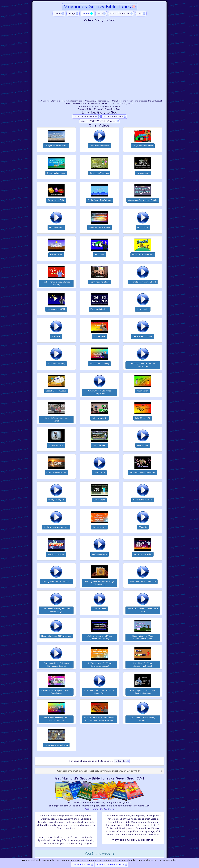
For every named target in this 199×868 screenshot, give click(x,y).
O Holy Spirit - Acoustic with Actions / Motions (143, 692)
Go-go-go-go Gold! (56, 200)
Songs (72, 14)
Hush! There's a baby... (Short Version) (56, 283)
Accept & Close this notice (110, 865)
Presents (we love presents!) (143, 473)
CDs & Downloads (120, 14)
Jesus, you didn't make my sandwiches (143, 365)
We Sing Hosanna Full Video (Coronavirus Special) (99, 637)
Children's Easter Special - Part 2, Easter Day (99, 692)
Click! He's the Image (99, 146)
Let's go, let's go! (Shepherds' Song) (56, 419)
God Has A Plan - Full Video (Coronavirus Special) (56, 665)
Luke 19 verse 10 (143, 418)
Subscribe (121, 761)
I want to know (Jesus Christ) (143, 282)
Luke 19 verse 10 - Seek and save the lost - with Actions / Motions (99, 719)
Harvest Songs (99, 609)
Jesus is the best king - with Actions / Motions (56, 719)
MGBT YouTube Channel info (143, 582)
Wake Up (143, 527)
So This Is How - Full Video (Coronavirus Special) (99, 665)
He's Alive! (99, 255)
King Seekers (143, 391)
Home (58, 14)
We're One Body (99, 554)
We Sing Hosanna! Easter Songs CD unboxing (99, 583)
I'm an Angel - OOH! (56, 309)
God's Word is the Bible (99, 227)
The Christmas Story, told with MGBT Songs (56, 610)
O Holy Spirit (143, 445)
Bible (100, 14)
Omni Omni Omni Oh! (56, 473)
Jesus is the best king (99, 364)
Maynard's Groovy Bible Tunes (97, 7)
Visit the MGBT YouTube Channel (98, 121)
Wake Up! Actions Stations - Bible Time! (143, 610)
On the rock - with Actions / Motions (143, 719)
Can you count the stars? (56, 146)
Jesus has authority (56, 364)
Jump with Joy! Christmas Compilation (99, 392)
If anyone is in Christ (99, 309)
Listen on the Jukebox (85, 117)
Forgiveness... (143, 173)
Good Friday (143, 227)
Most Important (56, 445)
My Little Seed (99, 445)
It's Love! (56, 336)
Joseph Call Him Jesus (56, 391)
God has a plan (56, 227)
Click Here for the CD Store (99, 809)
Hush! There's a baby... (143, 255)
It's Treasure (99, 336)
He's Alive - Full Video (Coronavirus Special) (143, 665)
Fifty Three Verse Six (99, 173)
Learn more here (82, 865)
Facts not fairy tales (56, 173)
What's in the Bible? (143, 554)
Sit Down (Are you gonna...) (56, 527)
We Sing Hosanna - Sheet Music (56, 582)
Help (140, 14)
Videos (89, 13)
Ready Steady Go (56, 500)
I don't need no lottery (99, 282)
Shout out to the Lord (143, 500)
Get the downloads (113, 117)
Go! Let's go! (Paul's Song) (99, 200)
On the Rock (99, 473)
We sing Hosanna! (56, 554)
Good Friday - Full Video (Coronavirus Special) (143, 637)
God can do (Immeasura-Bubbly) (143, 200)
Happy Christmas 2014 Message (56, 636)
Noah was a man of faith (56, 745)
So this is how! (99, 527)
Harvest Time (56, 255)
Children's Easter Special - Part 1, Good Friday (56, 692)
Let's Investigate (99, 418)
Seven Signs (99, 500)
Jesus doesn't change (143, 336)
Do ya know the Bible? (143, 146)
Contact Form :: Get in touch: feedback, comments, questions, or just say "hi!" (98, 771)
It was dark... (143, 309)
